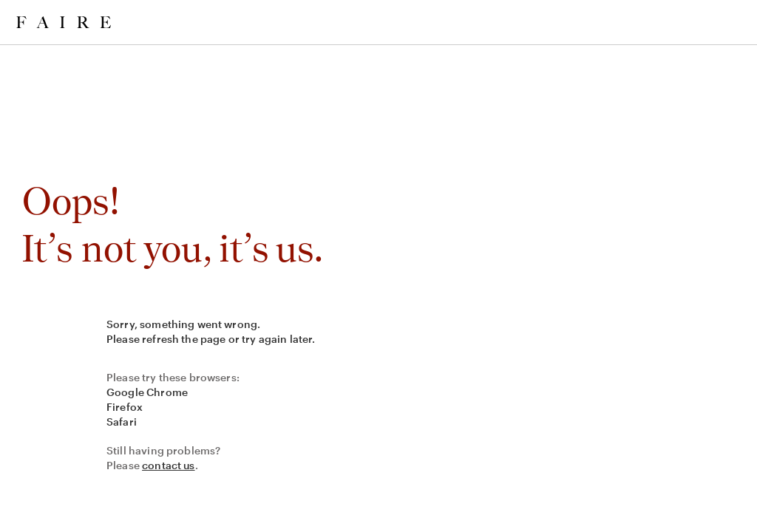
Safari (122, 422)
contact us (169, 465)
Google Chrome (147, 392)
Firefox (125, 407)
